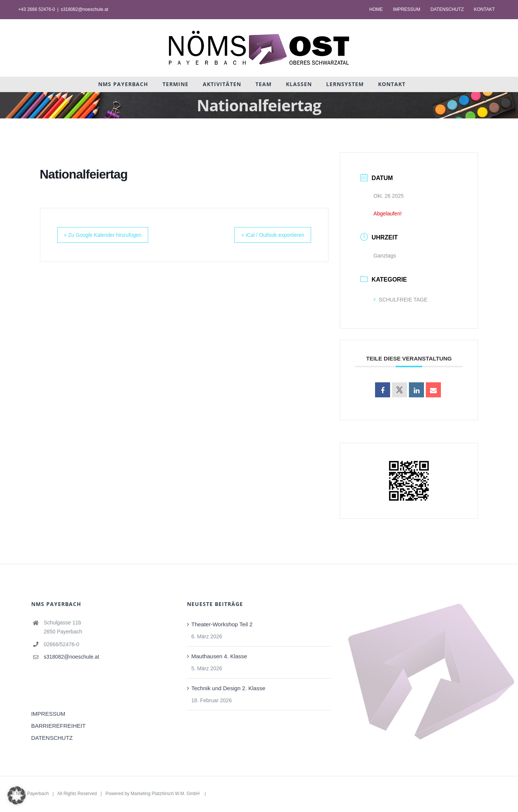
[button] (17, 795)
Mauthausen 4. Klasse (219, 656)
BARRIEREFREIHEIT (58, 726)
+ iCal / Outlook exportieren (266, 235)
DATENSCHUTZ (52, 738)
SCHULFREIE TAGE (400, 300)
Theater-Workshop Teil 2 (222, 624)
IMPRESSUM (48, 714)
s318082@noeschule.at (84, 9)
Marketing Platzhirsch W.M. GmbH (166, 794)
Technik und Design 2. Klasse (229, 688)
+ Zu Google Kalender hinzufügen (110, 235)
